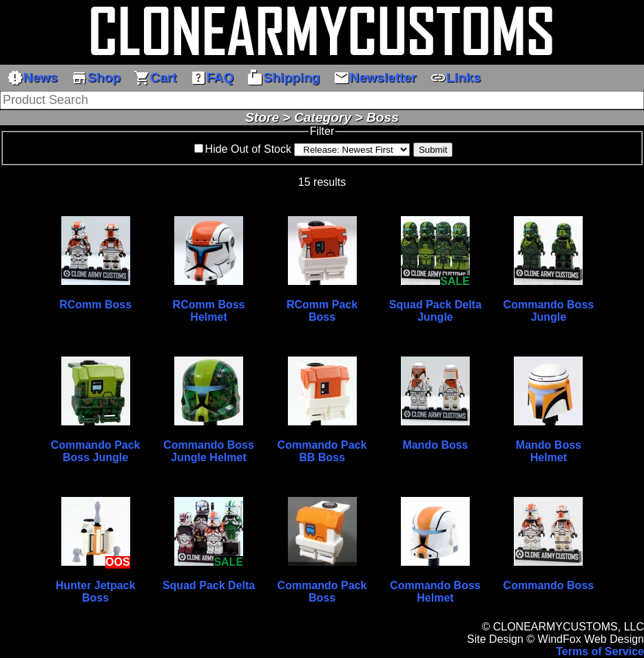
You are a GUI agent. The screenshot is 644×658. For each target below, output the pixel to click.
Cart (155, 78)
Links (455, 78)
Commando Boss (549, 585)
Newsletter (375, 78)
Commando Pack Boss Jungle (96, 451)
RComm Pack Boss (322, 311)
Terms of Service (600, 651)
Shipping (283, 78)
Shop (96, 78)
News (32, 78)
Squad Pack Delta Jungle (435, 311)
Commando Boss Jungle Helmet (209, 451)
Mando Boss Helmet (549, 451)
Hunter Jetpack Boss (96, 592)
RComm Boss (95, 305)
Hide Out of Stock (248, 149)
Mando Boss (435, 445)
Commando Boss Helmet (435, 592)
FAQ (212, 78)
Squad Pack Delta (209, 585)
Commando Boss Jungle (549, 311)
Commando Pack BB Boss (322, 451)
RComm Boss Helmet (209, 311)
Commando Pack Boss (322, 592)
